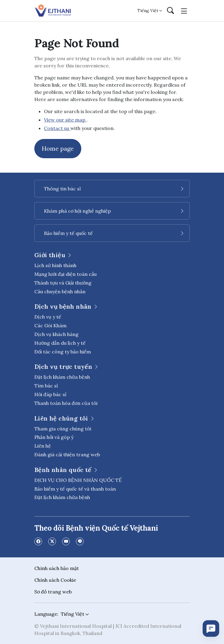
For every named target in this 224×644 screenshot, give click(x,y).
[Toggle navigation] (184, 11)
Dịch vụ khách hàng (56, 334)
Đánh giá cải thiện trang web (67, 454)
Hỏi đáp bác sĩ (50, 394)
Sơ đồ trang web (53, 592)
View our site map (65, 120)
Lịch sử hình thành (55, 265)
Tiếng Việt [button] (148, 11)
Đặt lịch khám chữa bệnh (62, 377)
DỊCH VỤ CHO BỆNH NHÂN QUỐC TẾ (78, 480)
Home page (58, 148)
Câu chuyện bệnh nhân (60, 291)
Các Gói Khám (50, 325)
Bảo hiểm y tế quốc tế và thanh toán (75, 489)
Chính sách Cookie (55, 580)
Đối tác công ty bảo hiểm (63, 352)
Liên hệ (43, 446)
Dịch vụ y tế (48, 317)
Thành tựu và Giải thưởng (63, 283)
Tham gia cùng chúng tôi (63, 429)
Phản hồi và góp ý (54, 437)
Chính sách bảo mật (57, 568)
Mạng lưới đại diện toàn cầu (65, 274)
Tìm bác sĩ (46, 386)
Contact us (57, 128)
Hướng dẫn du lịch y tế (60, 343)
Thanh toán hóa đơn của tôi (66, 403)
